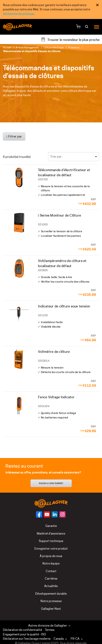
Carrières (51, 579)
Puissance (74, 47)
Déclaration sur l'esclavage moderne (27, 639)
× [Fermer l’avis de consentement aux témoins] (97, 5)
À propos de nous (51, 556)
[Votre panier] (78, 27)
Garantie (51, 526)
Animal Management (27, 47)
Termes (50, 630)
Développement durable (51, 594)
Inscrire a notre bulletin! (51, 483)
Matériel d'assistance (51, 533)
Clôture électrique (54, 47)
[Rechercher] (87, 28)
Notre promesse (51, 601)
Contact (51, 571)
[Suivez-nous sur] (39, 514)
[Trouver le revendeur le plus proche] (70, 39)
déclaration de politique (18, 14)
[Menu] (97, 27)
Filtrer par (14, 136)
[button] (61, 639)
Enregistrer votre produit (51, 549)
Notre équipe (51, 563)
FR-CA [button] (77, 639)
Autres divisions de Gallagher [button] (50, 625)
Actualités (51, 586)
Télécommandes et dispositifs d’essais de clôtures (32, 51)
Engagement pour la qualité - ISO (24, 634)
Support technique (51, 541)
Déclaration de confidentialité (22, 630)
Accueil (7, 47)
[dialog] (51, 9)
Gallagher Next (51, 609)
